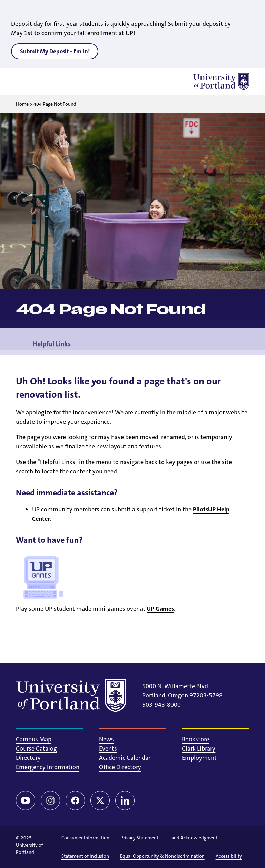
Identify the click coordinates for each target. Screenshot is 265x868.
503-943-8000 (161, 705)
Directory (28, 758)
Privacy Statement (139, 838)
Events (108, 748)
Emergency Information (48, 767)
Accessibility (229, 856)
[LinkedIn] (125, 800)
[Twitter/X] (100, 800)
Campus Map (34, 739)
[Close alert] (252, 10)
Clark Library (199, 748)
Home (22, 104)
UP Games (160, 609)
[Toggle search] (42, 81)
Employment (199, 758)
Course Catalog (36, 748)
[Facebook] (75, 800)
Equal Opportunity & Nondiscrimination (162, 856)
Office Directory (120, 767)
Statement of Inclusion (85, 856)
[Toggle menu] (24, 81)
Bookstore (195, 739)
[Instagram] (50, 800)
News (106, 739)
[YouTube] (26, 800)
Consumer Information (85, 838)
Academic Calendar (125, 758)
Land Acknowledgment (193, 838)
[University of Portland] (221, 81)
